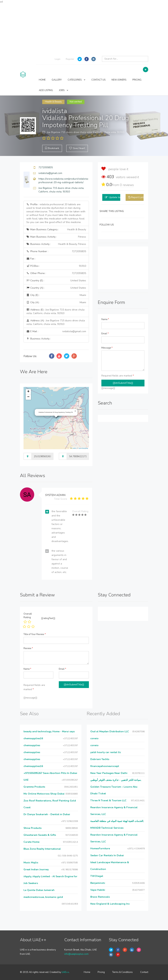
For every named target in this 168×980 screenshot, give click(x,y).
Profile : (56, 213)
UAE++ (65, 972)
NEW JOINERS (119, 80)
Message (107, 348)
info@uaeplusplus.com (76, 954)
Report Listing (139, 197)
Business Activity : (56, 244)
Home (87, 972)
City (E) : (56, 295)
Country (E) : (56, 281)
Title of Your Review (35, 634)
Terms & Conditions (122, 972)
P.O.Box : (56, 266)
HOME (42, 80)
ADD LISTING (46, 90)
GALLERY (57, 80)
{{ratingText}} (48, 618)
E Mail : (56, 331)
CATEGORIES (77, 80)
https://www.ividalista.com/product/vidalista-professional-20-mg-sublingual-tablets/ (64, 181)
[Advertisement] (84, 28)
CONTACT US (98, 80)
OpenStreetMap (83, 448)
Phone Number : (56, 251)
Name (105, 319)
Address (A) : (56, 322)
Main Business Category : (56, 230)
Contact (144, 972)
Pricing (101, 972)
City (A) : (56, 302)
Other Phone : (56, 273)
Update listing (117, 197)
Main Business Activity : (56, 237)
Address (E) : (55, 311)
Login (58, 59)
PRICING (137, 80)
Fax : (31, 259)
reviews (127, 185)
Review (28, 648)
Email (105, 334)
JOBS (64, 90)
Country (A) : (56, 288)
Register (70, 59)
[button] (75, 411)
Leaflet (73, 448)
